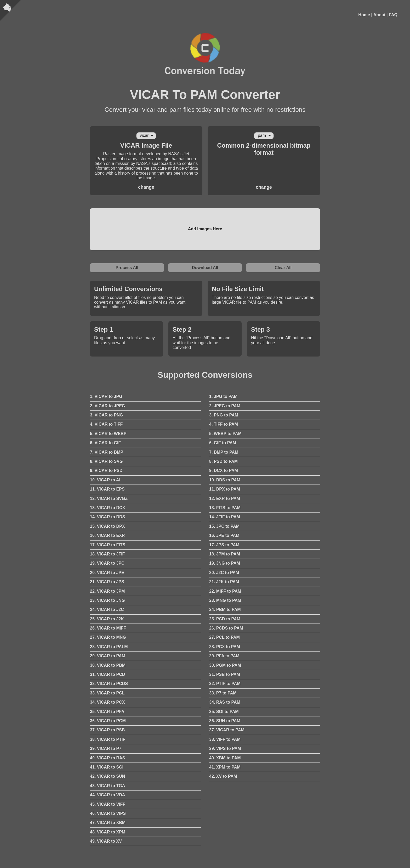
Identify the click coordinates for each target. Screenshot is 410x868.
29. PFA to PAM (224, 656)
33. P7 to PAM (223, 693)
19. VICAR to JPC (107, 563)
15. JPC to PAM (224, 526)
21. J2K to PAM (224, 582)
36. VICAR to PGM (108, 721)
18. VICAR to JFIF (107, 554)
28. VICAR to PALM (109, 647)
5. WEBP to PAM (225, 434)
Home (364, 15)
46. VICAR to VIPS (108, 813)
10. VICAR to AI (105, 480)
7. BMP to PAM (224, 452)
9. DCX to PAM (224, 471)
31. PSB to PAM (225, 674)
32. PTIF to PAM (225, 684)
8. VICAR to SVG (106, 461)
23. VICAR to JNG (107, 600)
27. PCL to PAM (224, 637)
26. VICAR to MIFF (108, 628)
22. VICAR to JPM (107, 591)
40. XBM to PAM (225, 758)
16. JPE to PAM (224, 535)
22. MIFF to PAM (225, 591)
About (379, 15)
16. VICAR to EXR (107, 535)
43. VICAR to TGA (107, 786)
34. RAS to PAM (225, 702)
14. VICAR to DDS (107, 517)
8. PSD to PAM (223, 461)
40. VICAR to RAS (107, 758)
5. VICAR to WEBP (108, 434)
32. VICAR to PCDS (109, 684)
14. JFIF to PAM (225, 517)
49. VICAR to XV (106, 841)
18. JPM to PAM (225, 554)
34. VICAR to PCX (107, 702)
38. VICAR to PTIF (108, 739)
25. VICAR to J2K (107, 619)
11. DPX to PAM (225, 489)
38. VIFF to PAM (225, 739)
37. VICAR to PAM (227, 730)
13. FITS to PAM (225, 508)
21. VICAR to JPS (107, 582)
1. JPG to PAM (223, 396)
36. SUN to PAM (225, 721)
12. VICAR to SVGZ (109, 499)
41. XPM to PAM (225, 767)
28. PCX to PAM (225, 647)
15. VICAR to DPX (107, 526)
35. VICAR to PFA (107, 712)
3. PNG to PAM (224, 415)
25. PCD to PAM (225, 619)
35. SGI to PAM (224, 712)
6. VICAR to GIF (105, 443)
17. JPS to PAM (224, 545)
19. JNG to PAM (225, 563)
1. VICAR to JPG (106, 396)
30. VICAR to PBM (108, 665)
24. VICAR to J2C (107, 610)
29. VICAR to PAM (108, 656)
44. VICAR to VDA (107, 795)
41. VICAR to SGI (107, 767)
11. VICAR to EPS (107, 489)
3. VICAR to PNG (106, 415)
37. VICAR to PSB (107, 730)
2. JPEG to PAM (225, 406)
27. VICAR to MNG (108, 637)
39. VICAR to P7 (106, 749)
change (146, 187)
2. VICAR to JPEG (107, 406)
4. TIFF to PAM (224, 424)
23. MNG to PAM (225, 600)
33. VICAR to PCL (107, 693)
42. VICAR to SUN (107, 776)
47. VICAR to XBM (108, 823)
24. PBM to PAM (225, 610)
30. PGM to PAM (225, 665)
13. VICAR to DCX (107, 508)
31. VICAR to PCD (107, 674)
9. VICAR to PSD (106, 471)
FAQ (393, 15)
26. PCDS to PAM (226, 628)
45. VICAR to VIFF (108, 804)
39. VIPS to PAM (225, 749)
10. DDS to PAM (225, 480)
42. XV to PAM (223, 776)
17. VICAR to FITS (108, 545)
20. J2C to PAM (224, 573)
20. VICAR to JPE (107, 573)
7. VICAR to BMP (107, 452)
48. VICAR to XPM (108, 832)
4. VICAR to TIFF (106, 424)
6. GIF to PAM (223, 443)
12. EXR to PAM (225, 499)
